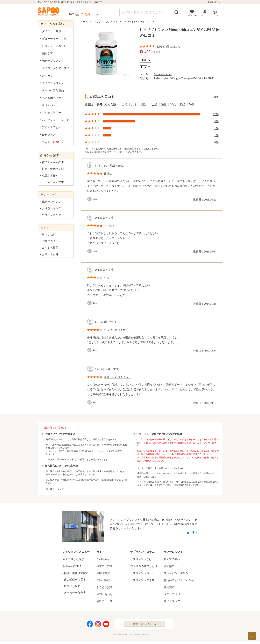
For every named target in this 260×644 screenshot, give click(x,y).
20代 (164, 104)
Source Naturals (163, 74)
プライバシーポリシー (177, 573)
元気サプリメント (53, 61)
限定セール (53, 142)
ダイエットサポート (54, 31)
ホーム (84, 22)
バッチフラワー (52, 113)
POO (98, 322)
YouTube (106, 625)
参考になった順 (106, 104)
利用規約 (169, 587)
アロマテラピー (52, 127)
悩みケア (47, 53)
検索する (177, 12)
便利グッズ (49, 135)
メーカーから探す (53, 182)
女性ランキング (52, 208)
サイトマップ (172, 601)
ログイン (205, 15)
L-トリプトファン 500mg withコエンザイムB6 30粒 (118, 22)
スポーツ (47, 76)
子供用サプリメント (54, 83)
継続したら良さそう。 (117, 377)
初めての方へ (50, 234)
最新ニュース (104, 601)
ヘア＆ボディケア (53, 98)
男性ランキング (52, 215)
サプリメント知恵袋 (142, 580)
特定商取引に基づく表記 (179, 580)
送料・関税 (103, 580)
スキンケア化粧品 (53, 90)
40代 (182, 104)
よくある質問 (50, 248)
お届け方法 (103, 573)
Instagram (98, 625)
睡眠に (108, 174)
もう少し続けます (115, 330)
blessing (100, 369)
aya (97, 218)
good (90, 199)
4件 (217, 121)
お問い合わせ (50, 254)
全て (154, 104)
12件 (216, 114)
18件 (216, 97)
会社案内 (192, 533)
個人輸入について (54, 489)
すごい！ (109, 226)
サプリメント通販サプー (49, 12)
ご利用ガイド (50, 241)
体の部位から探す (53, 162)
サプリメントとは (141, 559)
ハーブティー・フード (56, 120)
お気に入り (192, 15)
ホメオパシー (50, 105)
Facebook (90, 625)
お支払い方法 (104, 566)
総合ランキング (52, 202)
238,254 (86, 14)
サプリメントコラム (142, 573)
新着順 (89, 104)
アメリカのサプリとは (144, 566)
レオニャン (102, 166)
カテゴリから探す (73, 559)
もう (107, 278)
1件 (217, 128)
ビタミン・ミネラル (54, 46)
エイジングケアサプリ (56, 68)
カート (215, 15)
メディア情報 (172, 594)
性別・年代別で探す (54, 169)
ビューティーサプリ (54, 39)
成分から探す (50, 176)
